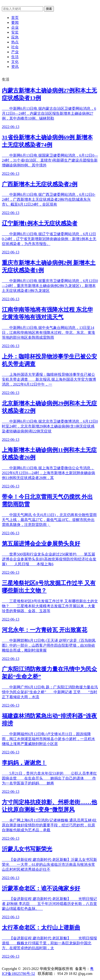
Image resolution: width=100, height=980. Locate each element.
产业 (15, 52)
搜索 (49, 9)
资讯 (15, 67)
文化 (15, 62)
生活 (15, 57)
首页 (15, 18)
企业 (15, 27)
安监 (15, 32)
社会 (15, 47)
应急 (15, 37)
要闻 (15, 22)
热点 (15, 42)
